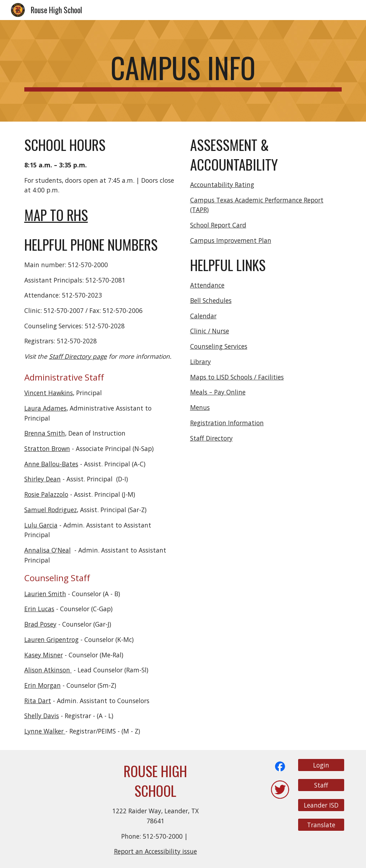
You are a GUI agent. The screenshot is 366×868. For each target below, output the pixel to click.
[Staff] (321, 785)
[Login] (321, 765)
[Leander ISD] (321, 805)
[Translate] (321, 825)
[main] (183, 71)
